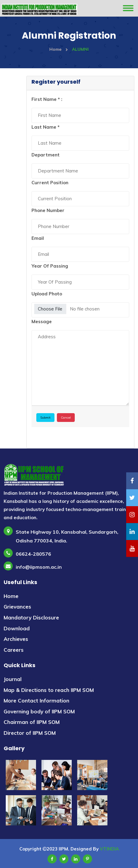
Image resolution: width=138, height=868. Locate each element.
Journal (13, 679)
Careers (14, 650)
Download (17, 628)
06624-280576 (33, 554)
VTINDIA (109, 849)
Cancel (66, 418)
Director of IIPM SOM (30, 733)
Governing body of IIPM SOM (39, 711)
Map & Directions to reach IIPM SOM (49, 690)
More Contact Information (36, 701)
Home (59, 49)
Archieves (16, 639)
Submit (45, 418)
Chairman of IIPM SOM (32, 722)
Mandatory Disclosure (31, 617)
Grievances (17, 607)
